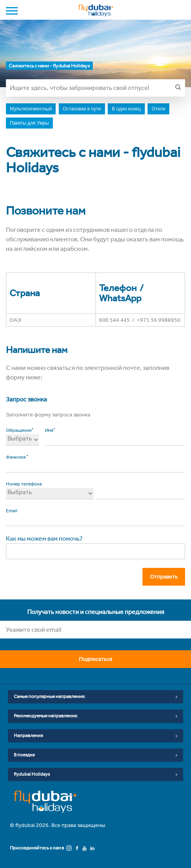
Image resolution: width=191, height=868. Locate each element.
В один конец (126, 109)
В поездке (95, 755)
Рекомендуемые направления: (95, 716)
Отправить (166, 577)
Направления (95, 736)
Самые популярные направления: (95, 697)
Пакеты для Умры (29, 123)
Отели (158, 109)
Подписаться (131, 659)
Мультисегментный (31, 109)
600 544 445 (114, 320)
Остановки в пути (82, 109)
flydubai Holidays (95, 775)
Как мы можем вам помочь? (44, 539)
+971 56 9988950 (159, 320)
